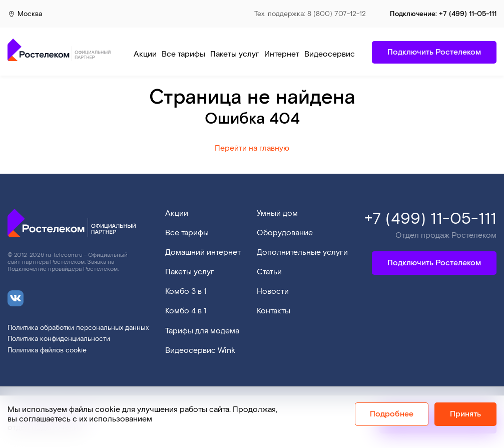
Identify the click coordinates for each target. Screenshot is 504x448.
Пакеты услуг (235, 54)
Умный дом (277, 213)
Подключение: (443, 14)
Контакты (274, 311)
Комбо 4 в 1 (186, 311)
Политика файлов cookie (47, 351)
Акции (145, 54)
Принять (465, 414)
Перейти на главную (252, 148)
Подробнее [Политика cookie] (392, 414)
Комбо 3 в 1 (186, 292)
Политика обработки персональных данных (78, 328)
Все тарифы (183, 54)
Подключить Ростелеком (434, 263)
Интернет (282, 54)
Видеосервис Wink (339, 54)
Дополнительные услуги (302, 253)
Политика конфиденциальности (59, 339)
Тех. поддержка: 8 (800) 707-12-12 (310, 14)
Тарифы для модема (202, 331)
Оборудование (285, 233)
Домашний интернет (203, 253)
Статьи (269, 272)
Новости (273, 292)
